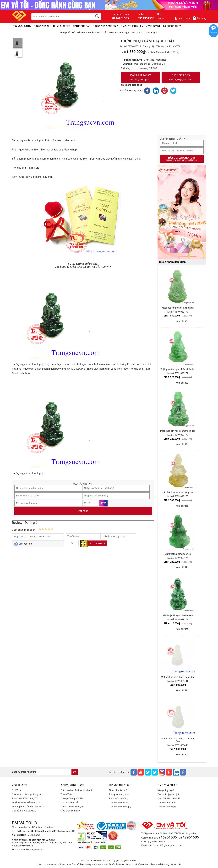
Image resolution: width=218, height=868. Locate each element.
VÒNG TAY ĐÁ (153, 26)
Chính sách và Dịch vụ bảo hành (76, 790)
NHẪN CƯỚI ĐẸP (62, 26)
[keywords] (61, 17)
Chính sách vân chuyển (72, 807)
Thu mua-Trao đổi (69, 803)
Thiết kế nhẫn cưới (118, 790)
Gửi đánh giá (98, 544)
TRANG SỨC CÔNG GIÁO (106, 26)
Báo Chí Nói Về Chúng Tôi (25, 799)
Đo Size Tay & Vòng (119, 799)
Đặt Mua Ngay (141, 78)
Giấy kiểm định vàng (119, 803)
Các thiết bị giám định (168, 794)
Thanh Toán (66, 794)
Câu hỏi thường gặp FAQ (24, 811)
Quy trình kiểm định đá (169, 799)
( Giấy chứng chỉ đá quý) (83, 264)
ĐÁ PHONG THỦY (172, 26)
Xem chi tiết (182, 321)
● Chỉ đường (34, 835)
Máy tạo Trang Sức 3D (72, 799)
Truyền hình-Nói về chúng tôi (26, 803)
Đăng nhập (182, 19)
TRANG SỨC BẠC (82, 26)
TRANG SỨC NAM (22, 26)
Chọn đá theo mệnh (167, 803)
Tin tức (160, 19)
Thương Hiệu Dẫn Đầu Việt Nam (28, 807)
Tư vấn (213, 32)
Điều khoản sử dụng (71, 811)
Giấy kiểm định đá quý (120, 807)
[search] (98, 17)
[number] (134, 68)
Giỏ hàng (199, 18)
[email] (54, 772)
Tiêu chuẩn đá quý (167, 807)
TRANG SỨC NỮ (42, 26)
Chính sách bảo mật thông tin (27, 794)
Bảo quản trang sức (119, 794)
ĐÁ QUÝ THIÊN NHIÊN (132, 26)
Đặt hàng (83, 511)
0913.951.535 (181, 78)
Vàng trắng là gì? (166, 790)
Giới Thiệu (17, 790)
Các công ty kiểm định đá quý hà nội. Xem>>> (83, 267)
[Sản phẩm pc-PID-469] (182, 212)
